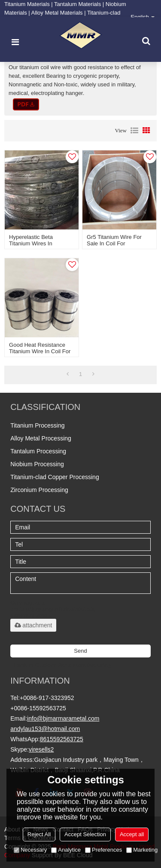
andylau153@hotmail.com (45, 729)
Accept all (132, 834)
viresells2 (41, 749)
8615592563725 (62, 739)
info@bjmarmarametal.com (63, 718)
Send (80, 651)
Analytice (66, 850)
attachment (33, 625)
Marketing (142, 850)
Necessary (30, 850)
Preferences (103, 850)
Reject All (39, 834)
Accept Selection (85, 834)
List (134, 131)
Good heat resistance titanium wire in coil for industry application (40, 351)
